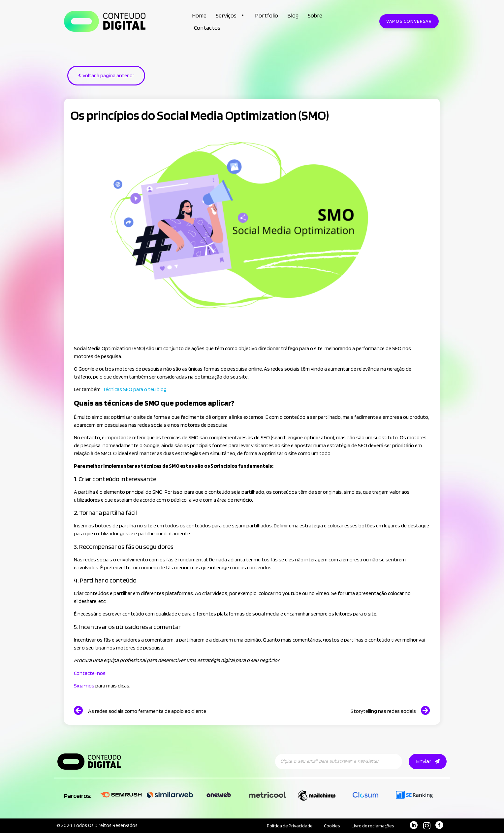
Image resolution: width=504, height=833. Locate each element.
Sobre (315, 15)
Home (199, 15)
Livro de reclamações (371, 826)
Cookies (327, 826)
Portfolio (267, 15)
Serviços (231, 15)
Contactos (207, 28)
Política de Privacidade (282, 826)
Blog (293, 15)
